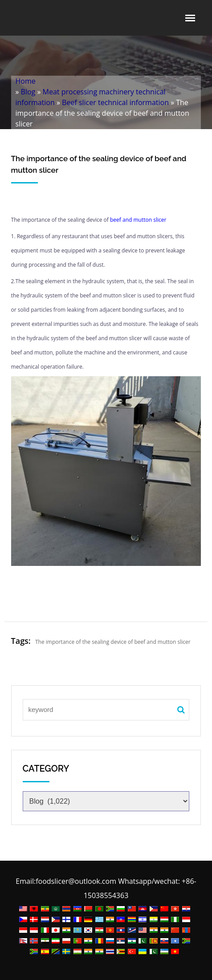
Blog (28, 92)
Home (26, 81)
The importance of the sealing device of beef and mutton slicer (113, 642)
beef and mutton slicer (138, 220)
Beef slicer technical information (115, 102)
